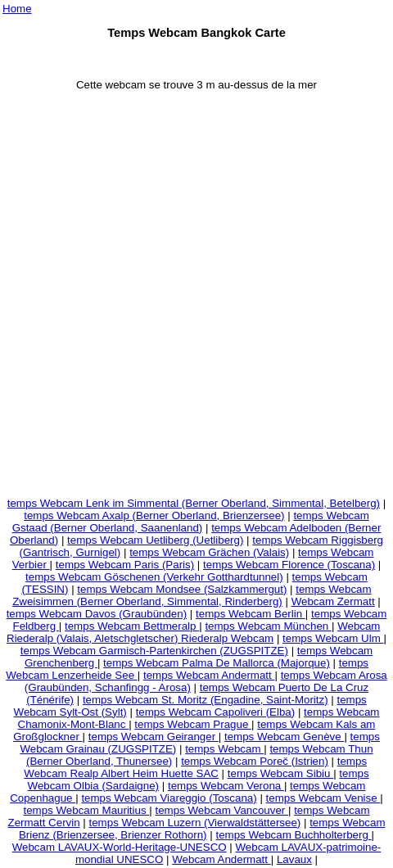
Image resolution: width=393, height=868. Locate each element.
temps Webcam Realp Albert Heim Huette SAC (195, 767)
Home (17, 9)
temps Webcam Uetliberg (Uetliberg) (155, 540)
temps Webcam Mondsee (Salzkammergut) (182, 589)
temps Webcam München (268, 626)
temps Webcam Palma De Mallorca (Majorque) (217, 663)
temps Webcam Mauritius (87, 810)
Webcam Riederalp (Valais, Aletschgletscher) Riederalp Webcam (193, 632)
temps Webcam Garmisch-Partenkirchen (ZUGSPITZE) (154, 651)
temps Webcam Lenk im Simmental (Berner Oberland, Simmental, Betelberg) (194, 503)
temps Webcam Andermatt (209, 675)
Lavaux (294, 859)
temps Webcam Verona (226, 786)
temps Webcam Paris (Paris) (125, 565)
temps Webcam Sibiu (280, 773)
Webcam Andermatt (221, 859)
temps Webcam (224, 749)
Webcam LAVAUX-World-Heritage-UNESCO (120, 847)
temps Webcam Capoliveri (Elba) (216, 712)
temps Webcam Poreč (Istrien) (255, 761)
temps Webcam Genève (284, 737)
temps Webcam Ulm (333, 638)
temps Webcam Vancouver (222, 810)
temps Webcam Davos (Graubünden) (97, 614)
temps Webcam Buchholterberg (293, 835)
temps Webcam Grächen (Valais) (209, 552)
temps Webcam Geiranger (154, 737)
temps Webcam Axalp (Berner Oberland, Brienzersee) (154, 515)
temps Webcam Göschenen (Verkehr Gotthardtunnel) (154, 577)
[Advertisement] (195, 298)
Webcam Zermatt (333, 601)
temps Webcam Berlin (251, 614)
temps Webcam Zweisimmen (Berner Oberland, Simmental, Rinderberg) (192, 595)
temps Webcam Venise (323, 798)
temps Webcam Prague (193, 724)
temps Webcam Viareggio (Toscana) (169, 798)
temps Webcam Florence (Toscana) (289, 565)
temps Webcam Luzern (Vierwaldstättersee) (195, 823)
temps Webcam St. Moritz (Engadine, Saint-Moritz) (206, 700)
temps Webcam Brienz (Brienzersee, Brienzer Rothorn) (202, 829)
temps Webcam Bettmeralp (132, 626)
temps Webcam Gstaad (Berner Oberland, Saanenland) (191, 522)
